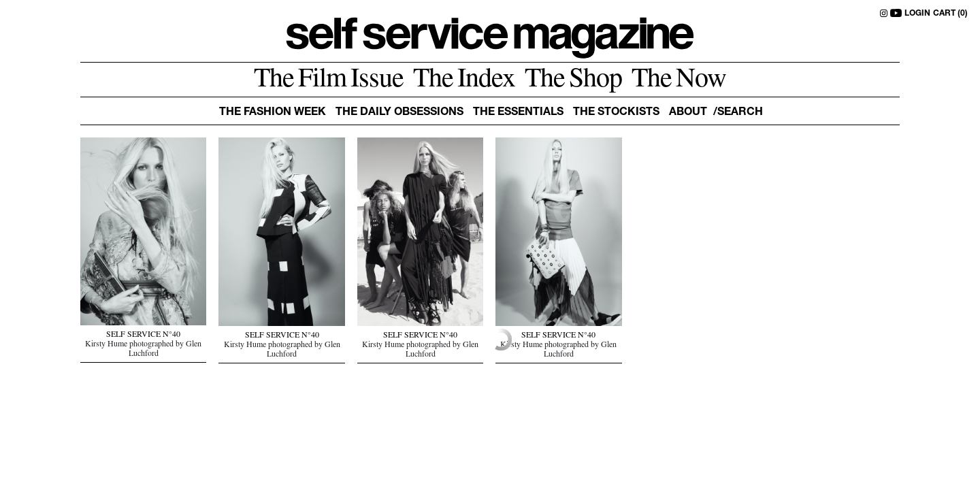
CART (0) (950, 14)
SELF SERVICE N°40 (143, 336)
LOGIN (917, 14)
